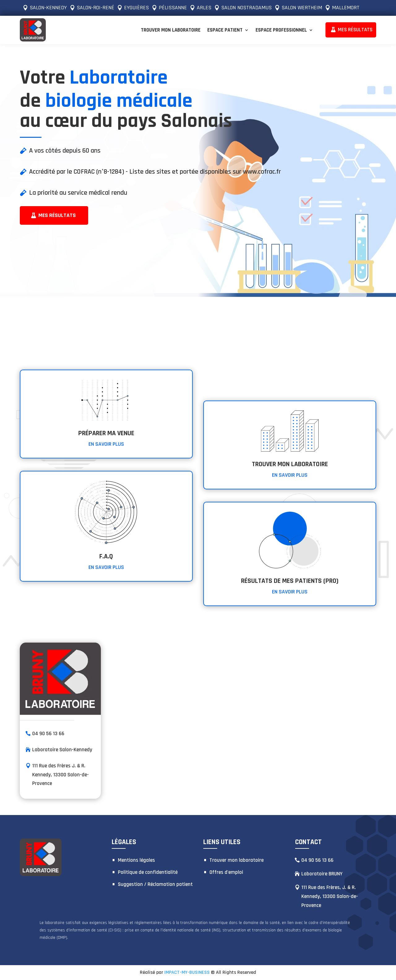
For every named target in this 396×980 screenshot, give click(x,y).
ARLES (204, 8)
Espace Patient (225, 30)
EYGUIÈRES (136, 8)
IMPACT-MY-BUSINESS (187, 972)
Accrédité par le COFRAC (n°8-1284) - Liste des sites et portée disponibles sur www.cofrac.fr (155, 172)
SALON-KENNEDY (48, 8)
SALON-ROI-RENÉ (95, 8)
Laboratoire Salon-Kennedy (62, 749)
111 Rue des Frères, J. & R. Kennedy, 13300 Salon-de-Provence (330, 896)
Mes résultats (57, 215)
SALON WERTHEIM (302, 8)
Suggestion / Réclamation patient (155, 884)
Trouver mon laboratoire (171, 30)
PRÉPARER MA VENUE (106, 433)
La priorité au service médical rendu (78, 193)
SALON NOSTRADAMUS (246, 8)
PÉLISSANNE (173, 8)
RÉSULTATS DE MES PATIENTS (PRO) (290, 581)
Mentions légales (136, 860)
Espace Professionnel (281, 30)
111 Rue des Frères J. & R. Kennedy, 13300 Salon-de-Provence (60, 774)
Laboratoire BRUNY (322, 874)
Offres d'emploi (226, 872)
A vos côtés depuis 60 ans (65, 151)
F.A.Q (106, 557)
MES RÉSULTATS (355, 30)
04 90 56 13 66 (48, 733)
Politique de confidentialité (148, 872)
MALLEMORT (346, 8)
